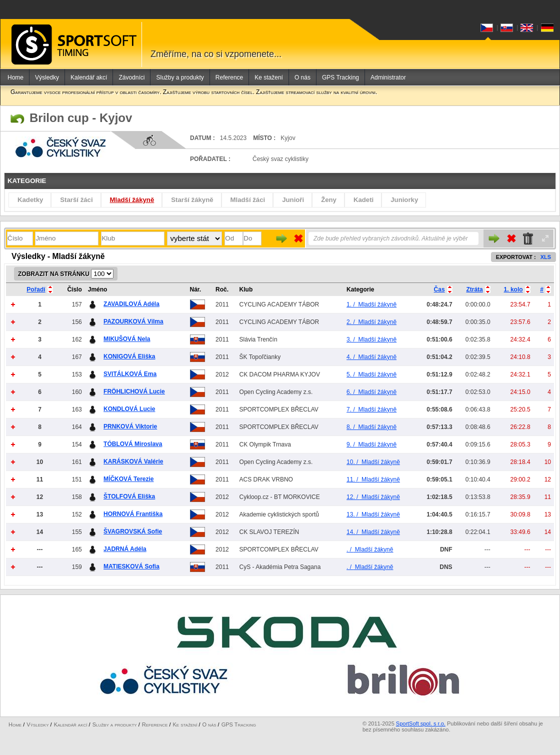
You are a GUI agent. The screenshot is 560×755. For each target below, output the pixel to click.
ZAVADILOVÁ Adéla (131, 304)
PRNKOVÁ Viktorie (130, 426)
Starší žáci (76, 200)
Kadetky (30, 200)
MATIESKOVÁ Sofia (131, 566)
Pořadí (36, 289)
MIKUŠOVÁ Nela (127, 339)
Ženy (329, 200)
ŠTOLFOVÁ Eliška (129, 496)
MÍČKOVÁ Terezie (128, 479)
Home (15, 77)
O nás (302, 77)
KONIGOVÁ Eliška (129, 356)
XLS (546, 257)
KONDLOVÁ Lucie (129, 409)
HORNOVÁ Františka (133, 514)
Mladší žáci (248, 200)
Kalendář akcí (89, 77)
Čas (439, 289)
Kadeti (363, 200)
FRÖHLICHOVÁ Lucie (134, 391)
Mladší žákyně (132, 200)
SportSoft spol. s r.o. (421, 723)
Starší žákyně (192, 200)
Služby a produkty (180, 77)
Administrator (388, 77)
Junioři (293, 200)
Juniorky (404, 200)
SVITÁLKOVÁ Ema (130, 374)
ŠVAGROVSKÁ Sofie (133, 531)
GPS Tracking (340, 77)
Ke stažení (269, 77)
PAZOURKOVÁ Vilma (133, 321)
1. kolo (513, 289)
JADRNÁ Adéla (125, 549)
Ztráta (474, 289)
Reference (229, 77)
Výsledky (47, 77)
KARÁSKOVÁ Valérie (133, 461)
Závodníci (131, 77)
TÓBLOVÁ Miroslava (133, 444)
